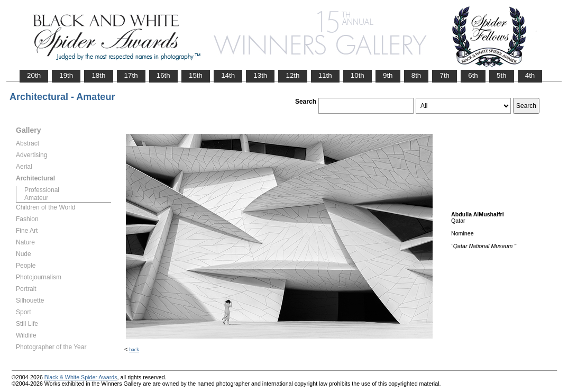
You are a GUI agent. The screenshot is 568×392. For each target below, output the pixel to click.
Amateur (36, 198)
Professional (42, 190)
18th (98, 75)
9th (388, 75)
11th (325, 75)
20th (34, 75)
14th (228, 75)
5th (502, 75)
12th (292, 75)
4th (530, 75)
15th (196, 75)
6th (473, 75)
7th (445, 75)
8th (416, 75)
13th (260, 75)
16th (163, 75)
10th (358, 75)
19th (66, 75)
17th (131, 75)
